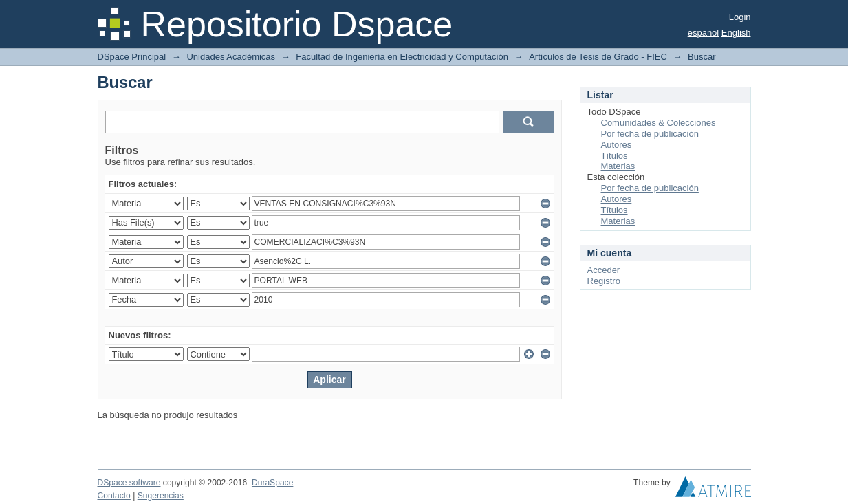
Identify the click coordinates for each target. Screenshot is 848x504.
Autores (617, 145)
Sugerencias (161, 496)
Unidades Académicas (231, 57)
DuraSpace (272, 483)
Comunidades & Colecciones (659, 123)
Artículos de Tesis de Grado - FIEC (598, 57)
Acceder (604, 270)
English (736, 33)
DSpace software (129, 483)
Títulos (615, 156)
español (704, 33)
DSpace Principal (132, 57)
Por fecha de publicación (650, 134)
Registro (604, 281)
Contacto (114, 496)
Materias (618, 166)
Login (740, 17)
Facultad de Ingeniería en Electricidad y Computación (402, 57)
